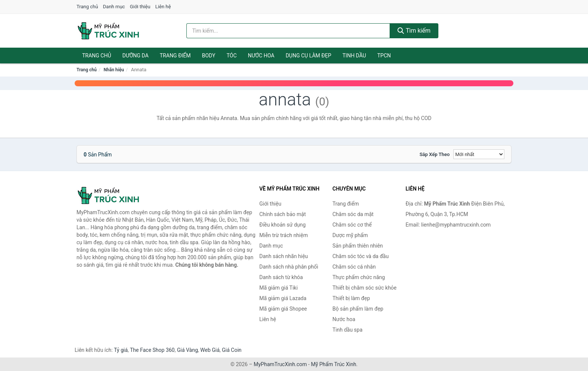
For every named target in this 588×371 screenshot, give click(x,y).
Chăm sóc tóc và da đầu (361, 256)
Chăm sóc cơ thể (352, 225)
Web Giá (210, 350)
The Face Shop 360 (152, 350)
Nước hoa (261, 56)
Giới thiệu (140, 7)
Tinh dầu (354, 56)
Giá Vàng (187, 350)
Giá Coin (232, 350)
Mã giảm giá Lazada (283, 298)
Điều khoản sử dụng (283, 225)
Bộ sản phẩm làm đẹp (358, 309)
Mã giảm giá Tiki (279, 288)
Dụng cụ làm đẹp (309, 56)
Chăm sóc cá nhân (354, 267)
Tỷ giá (121, 350)
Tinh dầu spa (348, 330)
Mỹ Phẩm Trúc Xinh (334, 364)
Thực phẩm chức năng (359, 277)
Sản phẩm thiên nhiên (358, 246)
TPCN (384, 56)
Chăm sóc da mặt (353, 214)
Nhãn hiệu (114, 70)
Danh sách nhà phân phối (289, 267)
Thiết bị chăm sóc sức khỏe (365, 288)
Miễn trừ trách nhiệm (284, 235)
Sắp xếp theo (435, 154)
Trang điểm (175, 56)
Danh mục (114, 7)
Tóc (232, 56)
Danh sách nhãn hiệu (284, 256)
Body (209, 56)
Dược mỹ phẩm (350, 235)
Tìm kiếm (414, 31)
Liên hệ (163, 7)
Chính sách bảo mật (283, 214)
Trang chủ (87, 7)
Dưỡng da (135, 56)
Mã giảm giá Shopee (283, 309)
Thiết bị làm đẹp (351, 298)
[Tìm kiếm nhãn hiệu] (288, 31)
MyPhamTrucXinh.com (280, 364)
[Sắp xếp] (479, 154)
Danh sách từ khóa (281, 277)
